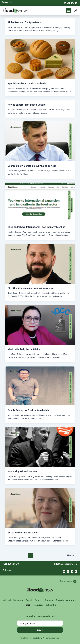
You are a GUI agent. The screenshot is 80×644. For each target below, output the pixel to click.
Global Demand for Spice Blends (25, 22)
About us (71, 600)
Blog (28, 605)
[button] (68, 11)
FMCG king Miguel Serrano (22, 471)
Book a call (7, 2)
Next (71, 555)
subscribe (51, 605)
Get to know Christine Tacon (23, 533)
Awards (60, 600)
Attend (7, 600)
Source (38, 600)
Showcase (18, 600)
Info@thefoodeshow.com (66, 564)
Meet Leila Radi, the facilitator (24, 349)
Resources (38, 605)
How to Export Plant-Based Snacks (26, 105)
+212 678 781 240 (11, 564)
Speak (29, 600)
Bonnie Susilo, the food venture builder (29, 410)
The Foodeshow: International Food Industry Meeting (36, 227)
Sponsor (49, 600)
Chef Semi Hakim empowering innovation (30, 288)
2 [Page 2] (36, 555)
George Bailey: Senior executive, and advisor (32, 166)
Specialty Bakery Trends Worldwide (27, 83)
